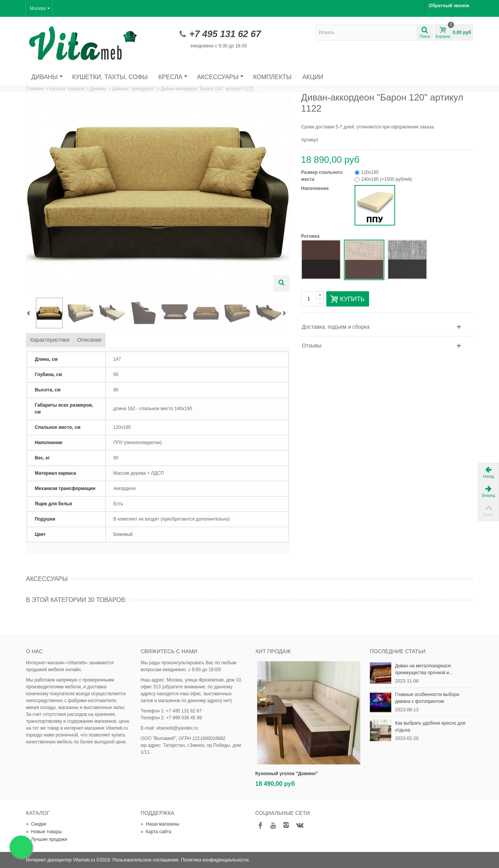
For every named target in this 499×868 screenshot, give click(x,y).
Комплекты (272, 77)
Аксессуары (220, 77)
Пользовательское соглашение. (146, 860)
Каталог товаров (67, 89)
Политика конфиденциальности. (215, 860)
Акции (313, 77)
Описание (89, 340)
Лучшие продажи (47, 839)
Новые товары (44, 832)
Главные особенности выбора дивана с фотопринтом (427, 698)
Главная (35, 89)
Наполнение (316, 188)
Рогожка (311, 236)
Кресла (173, 77)
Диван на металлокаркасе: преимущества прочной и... (424, 669)
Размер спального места (322, 176)
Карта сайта (156, 832)
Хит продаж (273, 651)
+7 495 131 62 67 (225, 34)
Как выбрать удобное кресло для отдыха (430, 727)
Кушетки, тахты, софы (110, 77)
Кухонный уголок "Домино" (287, 774)
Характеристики (50, 340)
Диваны (47, 77)
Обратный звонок (449, 6)
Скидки (36, 824)
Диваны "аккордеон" (133, 89)
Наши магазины (160, 824)
